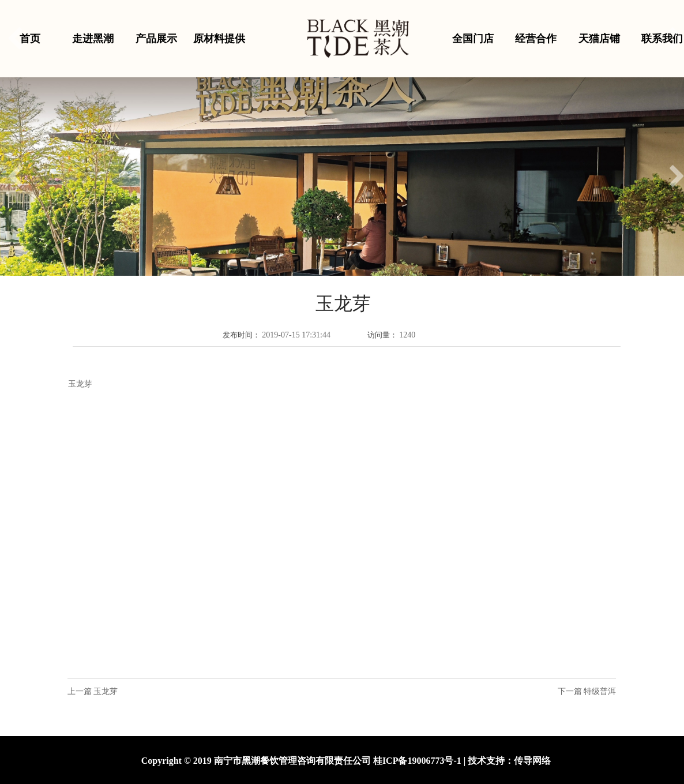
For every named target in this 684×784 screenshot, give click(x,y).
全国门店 (473, 39)
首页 (30, 39)
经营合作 (536, 39)
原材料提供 (219, 39)
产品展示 (156, 39)
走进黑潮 (93, 39)
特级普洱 (600, 691)
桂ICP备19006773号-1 (417, 761)
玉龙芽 (106, 691)
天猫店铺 (599, 39)
